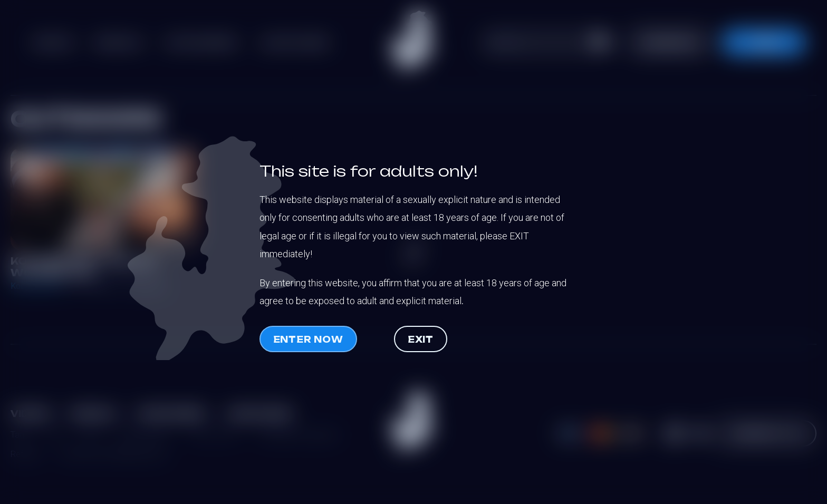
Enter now (308, 340)
